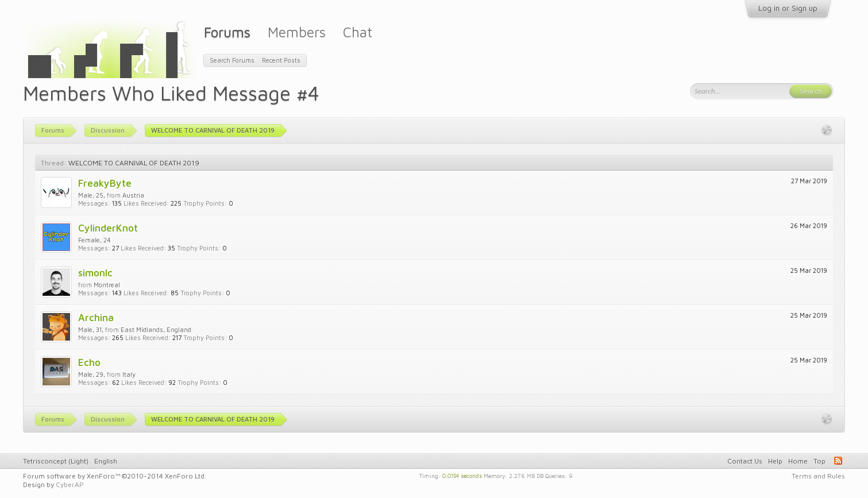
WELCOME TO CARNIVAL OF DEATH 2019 (134, 163)
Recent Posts (281, 60)
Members (297, 32)
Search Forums (232, 60)
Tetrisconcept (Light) (56, 461)
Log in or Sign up (788, 8)
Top (819, 461)
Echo (89, 362)
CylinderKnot (108, 228)
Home (798, 461)
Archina (96, 317)
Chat (358, 32)
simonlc (95, 273)
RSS (838, 461)
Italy (129, 374)
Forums (227, 32)
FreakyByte (105, 183)
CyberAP (70, 485)
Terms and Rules (818, 476)
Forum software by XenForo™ (115, 476)
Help (775, 461)
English (106, 461)
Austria (133, 195)
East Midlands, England (156, 329)
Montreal (107, 285)
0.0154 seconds (462, 475)
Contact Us (745, 461)
